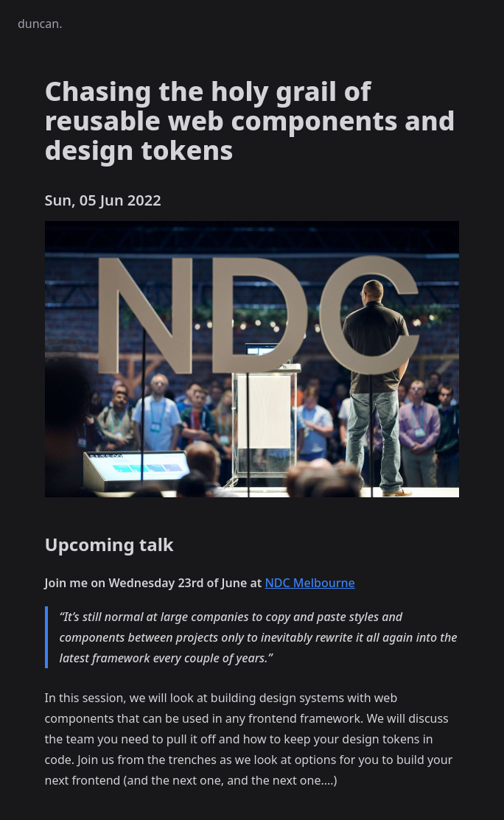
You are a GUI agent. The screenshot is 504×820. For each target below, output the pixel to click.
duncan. (40, 24)
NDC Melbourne (309, 583)
